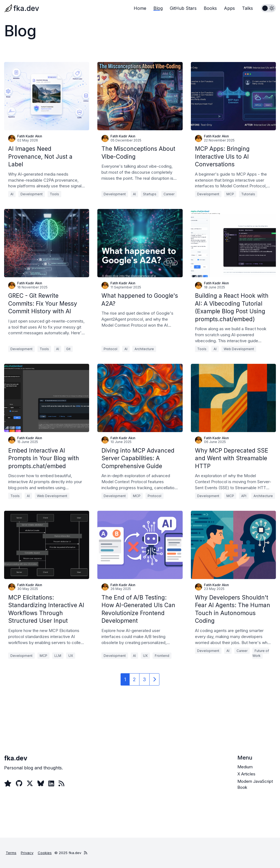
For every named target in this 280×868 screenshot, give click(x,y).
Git (68, 349)
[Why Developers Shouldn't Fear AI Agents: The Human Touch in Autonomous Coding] (233, 545)
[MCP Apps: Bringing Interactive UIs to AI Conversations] (233, 96)
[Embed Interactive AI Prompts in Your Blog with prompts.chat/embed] (47, 398)
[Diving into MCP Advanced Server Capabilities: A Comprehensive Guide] (140, 398)
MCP (230, 194)
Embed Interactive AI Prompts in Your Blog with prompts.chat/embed (44, 458)
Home (140, 8)
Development (32, 194)
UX (71, 656)
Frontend (162, 656)
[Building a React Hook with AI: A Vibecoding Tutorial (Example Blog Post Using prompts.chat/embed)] (233, 243)
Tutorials (248, 194)
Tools (54, 194)
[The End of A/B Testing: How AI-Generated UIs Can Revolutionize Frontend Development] (140, 545)
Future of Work (261, 653)
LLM (58, 656)
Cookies (45, 853)
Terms (11, 853)
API (244, 496)
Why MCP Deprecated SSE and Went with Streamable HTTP (232, 458)
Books (210, 8)
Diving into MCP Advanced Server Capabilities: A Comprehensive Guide (138, 458)
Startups (150, 194)
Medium (245, 767)
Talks (247, 8)
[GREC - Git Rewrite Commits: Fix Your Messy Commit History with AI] (47, 243)
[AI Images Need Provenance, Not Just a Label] (47, 96)
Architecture (144, 349)
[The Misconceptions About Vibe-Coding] (140, 96)
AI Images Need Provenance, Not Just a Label (40, 157)
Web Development (239, 349)
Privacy (27, 853)
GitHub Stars (183, 8)
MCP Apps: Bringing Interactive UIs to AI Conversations (222, 157)
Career (169, 194)
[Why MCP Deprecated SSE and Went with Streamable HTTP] (233, 398)
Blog (158, 8)
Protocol (110, 349)
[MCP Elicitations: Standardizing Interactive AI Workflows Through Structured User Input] (47, 545)
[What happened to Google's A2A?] (140, 243)
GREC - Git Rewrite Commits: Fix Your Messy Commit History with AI (43, 303)
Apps (229, 8)
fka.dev (26, 8)
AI (12, 194)
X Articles (246, 774)
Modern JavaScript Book (255, 784)
